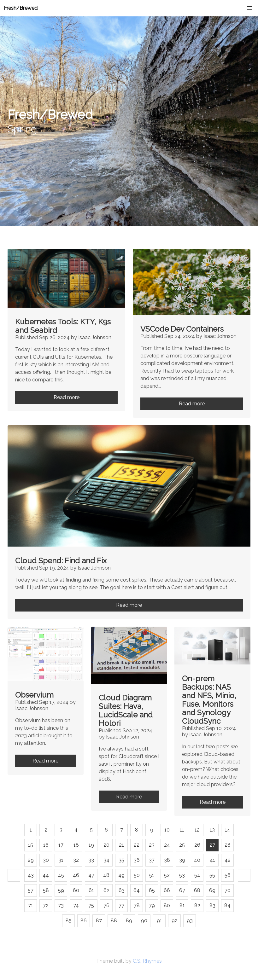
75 (91, 905)
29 (31, 860)
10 (167, 830)
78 (137, 905)
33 (91, 860)
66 (167, 890)
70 (228, 890)
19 (91, 845)
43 (31, 875)
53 (182, 875)
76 (106, 905)
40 (197, 860)
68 (197, 890)
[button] (250, 8)
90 (144, 921)
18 (76, 845)
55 (212, 875)
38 (167, 860)
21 (121, 845)
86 (84, 921)
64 (137, 890)
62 (106, 890)
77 (121, 905)
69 (212, 890)
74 (76, 905)
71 (31, 905)
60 (76, 890)
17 (61, 845)
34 (106, 860)
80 (167, 905)
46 (76, 875)
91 (159, 921)
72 (46, 905)
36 (137, 860)
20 (106, 845)
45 (61, 875)
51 (152, 875)
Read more (67, 397)
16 (46, 845)
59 (61, 890)
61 (91, 890)
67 (182, 890)
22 (137, 845)
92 (175, 921)
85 (69, 921)
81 (182, 905)
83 (212, 905)
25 (182, 845)
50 (137, 875)
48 (106, 875)
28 (228, 845)
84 (227, 905)
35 (121, 860)
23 (152, 845)
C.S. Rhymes (147, 961)
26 (197, 845)
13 (212, 830)
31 (61, 860)
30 (46, 860)
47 (91, 875)
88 (114, 921)
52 (167, 875)
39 (182, 860)
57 (31, 890)
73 (61, 905)
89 (129, 921)
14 (228, 830)
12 (197, 830)
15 (31, 845)
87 (99, 921)
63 (122, 890)
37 (152, 860)
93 (190, 921)
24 (167, 845)
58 (46, 890)
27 (212, 845)
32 (76, 860)
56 (228, 875)
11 (182, 830)
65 (152, 890)
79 (152, 905)
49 (121, 875)
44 (46, 875)
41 (212, 860)
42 (228, 860)
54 (197, 875)
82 (197, 905)
